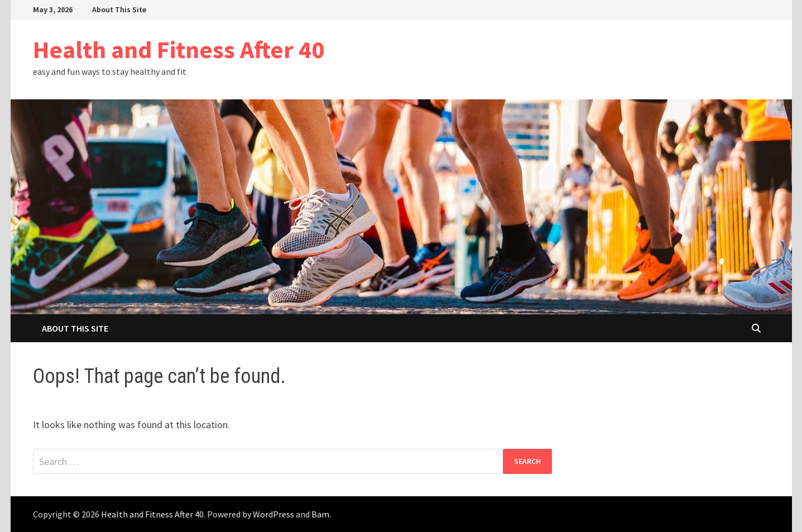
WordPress (273, 514)
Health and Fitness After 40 (179, 49)
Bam (320, 514)
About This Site (119, 9)
